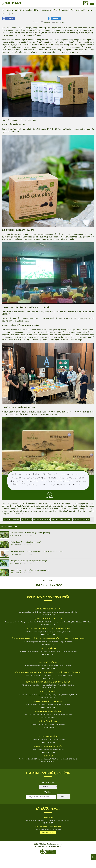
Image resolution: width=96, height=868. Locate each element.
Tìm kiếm (64, 797)
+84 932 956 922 (48, 585)
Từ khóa (48, 792)
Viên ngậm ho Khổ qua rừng (82, 519)
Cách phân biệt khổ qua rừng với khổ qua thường (30, 570)
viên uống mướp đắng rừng (42, 519)
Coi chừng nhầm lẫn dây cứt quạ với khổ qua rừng (30, 533)
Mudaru (12, 3)
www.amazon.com (48, 833)
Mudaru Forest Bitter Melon (12, 519)
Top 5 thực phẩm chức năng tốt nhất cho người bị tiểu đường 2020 (36, 551)
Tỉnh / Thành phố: (48, 782)
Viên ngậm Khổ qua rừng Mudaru (61, 519)
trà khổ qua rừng (27, 519)
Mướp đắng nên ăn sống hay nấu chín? (26, 542)
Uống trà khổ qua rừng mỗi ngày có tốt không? (29, 561)
